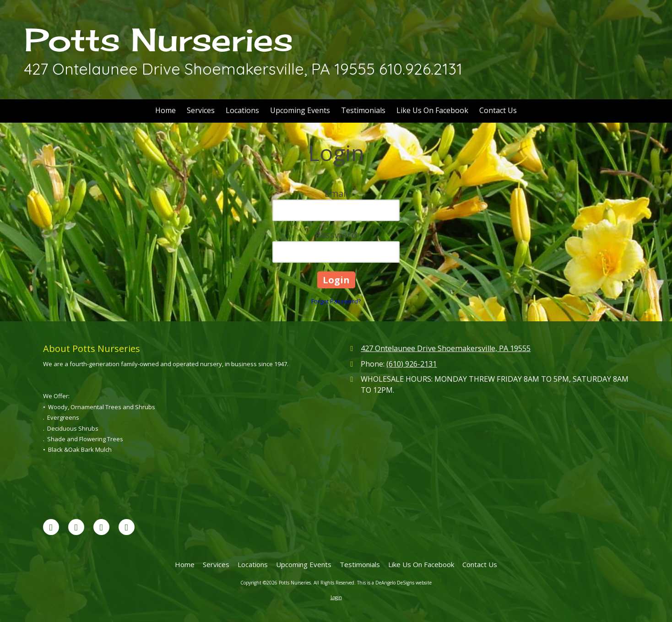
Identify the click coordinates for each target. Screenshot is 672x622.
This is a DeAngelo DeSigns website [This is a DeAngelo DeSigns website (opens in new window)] (394, 583)
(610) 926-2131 (412, 364)
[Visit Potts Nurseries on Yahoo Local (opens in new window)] (127, 527)
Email (336, 193)
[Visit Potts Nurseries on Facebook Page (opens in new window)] (51, 527)
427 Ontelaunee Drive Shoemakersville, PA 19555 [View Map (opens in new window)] (446, 348)
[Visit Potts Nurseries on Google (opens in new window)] (76, 527)
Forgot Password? (336, 301)
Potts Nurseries (159, 40)
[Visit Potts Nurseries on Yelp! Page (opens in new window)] (101, 527)
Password (336, 235)
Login (336, 597)
